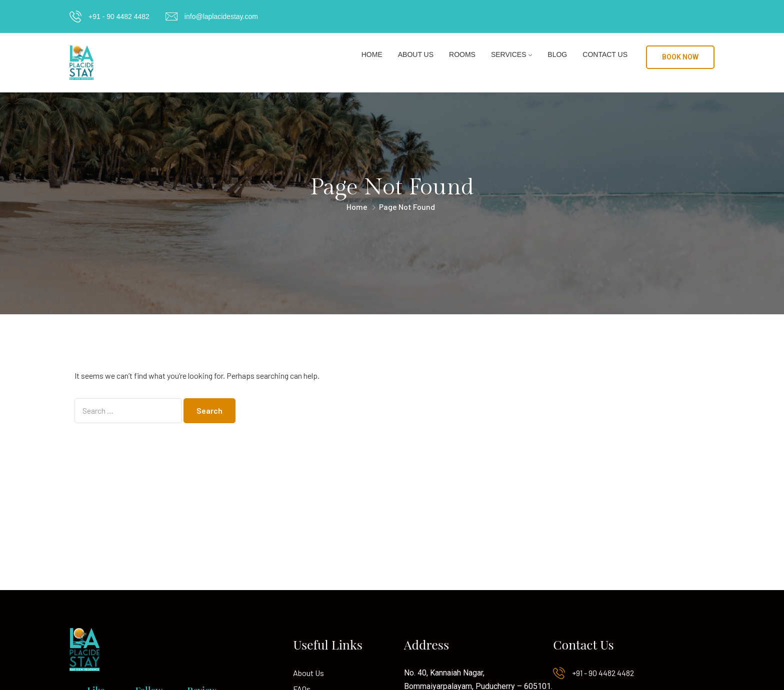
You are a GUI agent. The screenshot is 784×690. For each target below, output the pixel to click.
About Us (416, 54)
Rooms (462, 54)
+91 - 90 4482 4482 (119, 16)
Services (509, 54)
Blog (557, 54)
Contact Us (605, 54)
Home (372, 54)
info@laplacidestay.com (221, 16)
